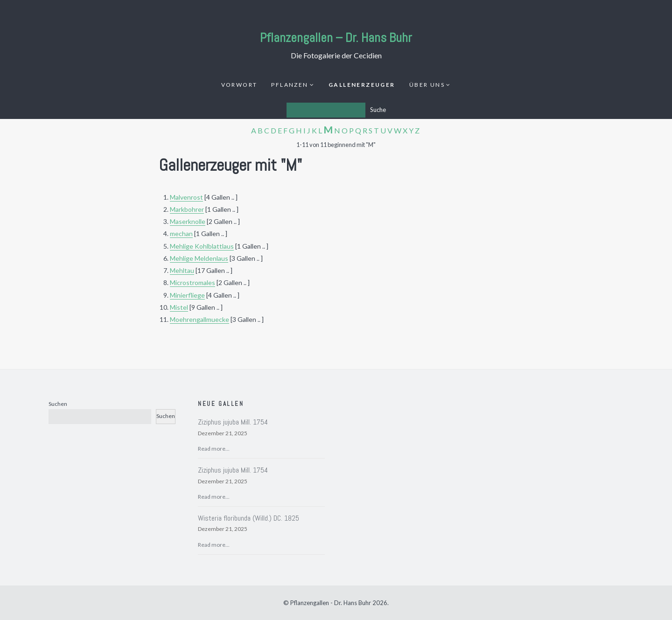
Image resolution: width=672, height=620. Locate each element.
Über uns (427, 85)
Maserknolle (188, 221)
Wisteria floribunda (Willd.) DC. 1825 (248, 518)
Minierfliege (187, 295)
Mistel (179, 307)
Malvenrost (186, 197)
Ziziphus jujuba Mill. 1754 (233, 422)
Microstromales (192, 282)
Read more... (214, 449)
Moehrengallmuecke (199, 319)
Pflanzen (290, 85)
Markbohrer (187, 209)
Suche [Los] (378, 110)
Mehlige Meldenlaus (199, 258)
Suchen (58, 404)
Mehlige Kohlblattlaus (202, 246)
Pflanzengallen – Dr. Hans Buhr (336, 38)
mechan (181, 233)
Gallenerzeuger (362, 85)
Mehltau (182, 270)
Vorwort (239, 85)
